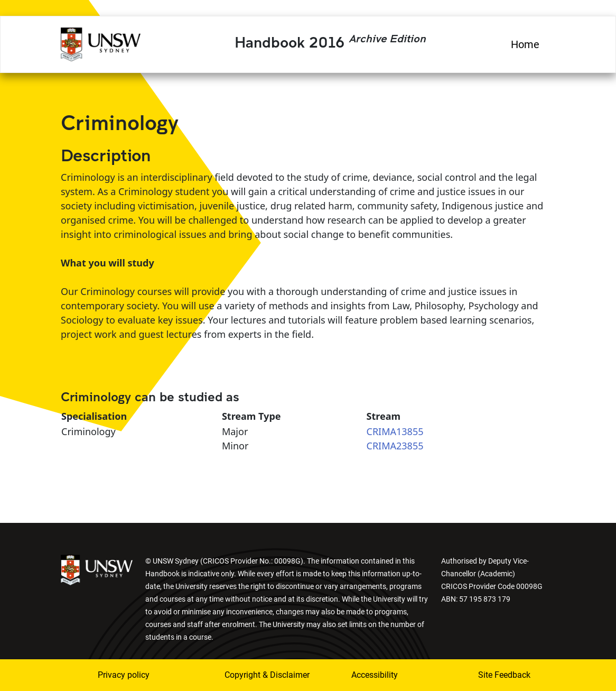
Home (525, 44)
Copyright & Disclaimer (253, 675)
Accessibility (375, 675)
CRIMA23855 (395, 446)
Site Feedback (504, 675)
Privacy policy (124, 675)
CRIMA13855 (395, 431)
